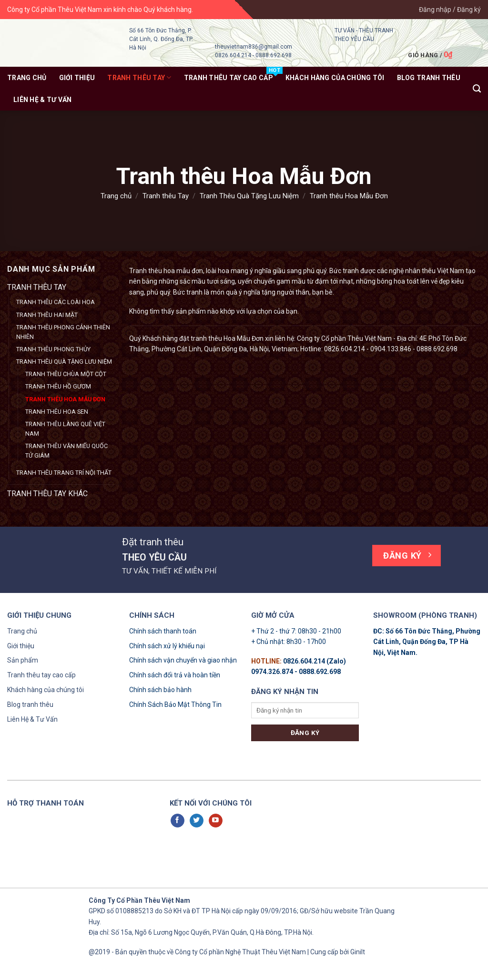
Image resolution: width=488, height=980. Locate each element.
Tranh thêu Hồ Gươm (58, 386)
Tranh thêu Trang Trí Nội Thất (64, 473)
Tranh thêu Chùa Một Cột (66, 374)
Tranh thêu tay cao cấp (41, 675)
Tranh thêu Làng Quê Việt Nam (65, 429)
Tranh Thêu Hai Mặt (47, 315)
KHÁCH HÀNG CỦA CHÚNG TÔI (335, 78)
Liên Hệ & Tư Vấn (42, 100)
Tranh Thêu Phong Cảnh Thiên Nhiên (63, 332)
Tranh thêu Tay (139, 77)
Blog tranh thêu (30, 704)
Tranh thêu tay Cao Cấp (229, 78)
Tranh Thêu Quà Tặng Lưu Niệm (249, 196)
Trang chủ (27, 78)
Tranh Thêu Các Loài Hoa (56, 302)
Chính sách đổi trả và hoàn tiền (175, 675)
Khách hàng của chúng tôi (46, 690)
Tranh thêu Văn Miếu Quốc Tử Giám (66, 451)
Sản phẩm (23, 660)
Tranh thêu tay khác (47, 494)
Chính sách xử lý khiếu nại (167, 646)
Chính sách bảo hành (160, 690)
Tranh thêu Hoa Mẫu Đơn (65, 399)
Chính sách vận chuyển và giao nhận (183, 660)
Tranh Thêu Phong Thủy (53, 349)
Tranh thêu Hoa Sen (57, 412)
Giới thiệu (77, 78)
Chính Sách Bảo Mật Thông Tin (175, 704)
